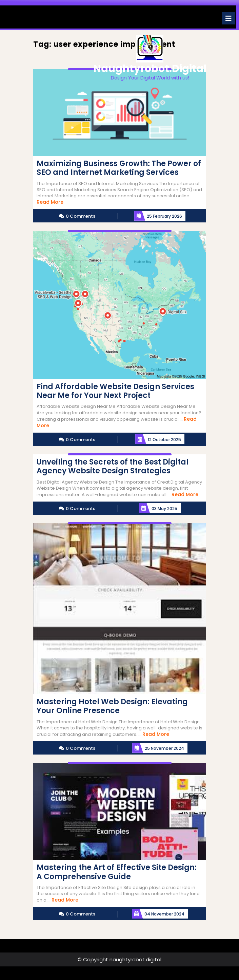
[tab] (228, 18)
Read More (50, 202)
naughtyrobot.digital (150, 69)
